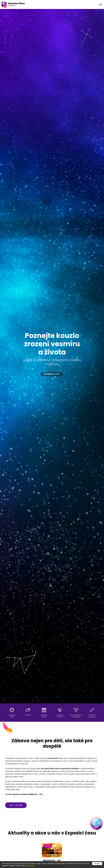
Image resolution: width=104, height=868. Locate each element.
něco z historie (16, 805)
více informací (30, 866)
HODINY (52, 374)
